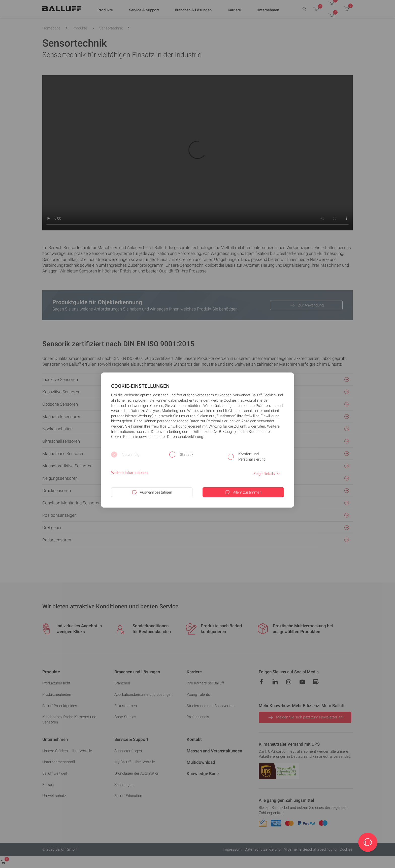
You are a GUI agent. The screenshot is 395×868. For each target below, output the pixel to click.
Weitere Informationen (129, 473)
